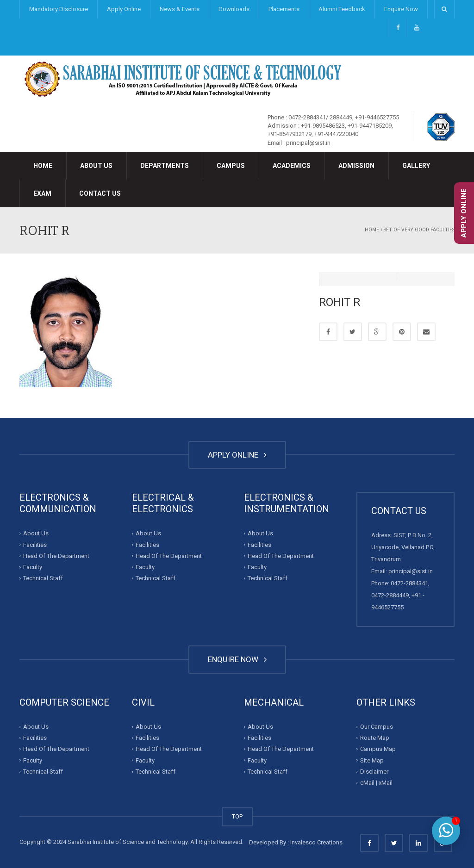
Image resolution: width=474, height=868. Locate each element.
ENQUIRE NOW (237, 659)
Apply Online (124, 9)
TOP (237, 816)
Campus (231, 166)
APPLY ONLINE (237, 455)
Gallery (416, 166)
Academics (292, 166)
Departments (165, 166)
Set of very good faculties (419, 230)
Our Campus (377, 727)
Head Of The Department (56, 556)
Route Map (375, 738)
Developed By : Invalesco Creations (296, 842)
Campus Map (378, 749)
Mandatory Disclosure (59, 9)
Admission (356, 166)
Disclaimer (374, 772)
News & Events (180, 9)
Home (43, 166)
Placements (284, 9)
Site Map (372, 760)
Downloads (234, 9)
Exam (42, 193)
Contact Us (100, 193)
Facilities (35, 544)
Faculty (33, 567)
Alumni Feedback (342, 9)
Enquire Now (401, 9)
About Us (96, 166)
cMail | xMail (376, 783)
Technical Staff (43, 578)
